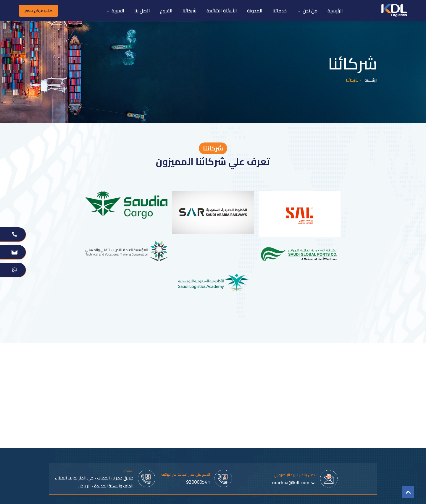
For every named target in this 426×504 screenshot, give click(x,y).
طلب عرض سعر (38, 11)
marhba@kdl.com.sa (294, 482)
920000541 (198, 482)
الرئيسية (371, 80)
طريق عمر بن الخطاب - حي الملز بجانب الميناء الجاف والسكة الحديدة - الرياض (94, 482)
